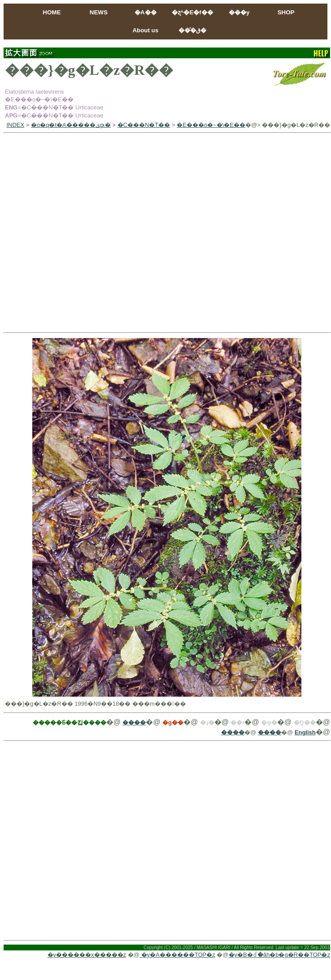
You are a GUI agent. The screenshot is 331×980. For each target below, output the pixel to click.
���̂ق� (192, 30)
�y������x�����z (87, 955)
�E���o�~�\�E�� (211, 125)
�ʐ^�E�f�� (192, 12)
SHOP (286, 12)
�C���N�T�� (144, 125)
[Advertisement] (96, 233)
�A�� (146, 12)
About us (145, 30)
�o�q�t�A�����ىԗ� (71, 125)
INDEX (15, 125)
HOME (52, 12)
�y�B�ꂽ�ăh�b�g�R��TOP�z (279, 955)
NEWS (99, 12)
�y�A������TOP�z (177, 955)
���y (239, 12)
